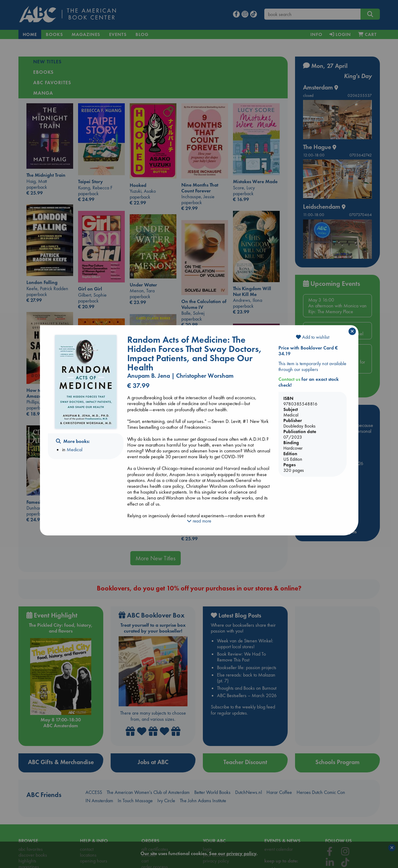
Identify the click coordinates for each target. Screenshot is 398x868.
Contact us (289, 379)
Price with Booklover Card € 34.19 (308, 351)
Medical (75, 450)
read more (199, 521)
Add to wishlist (313, 337)
